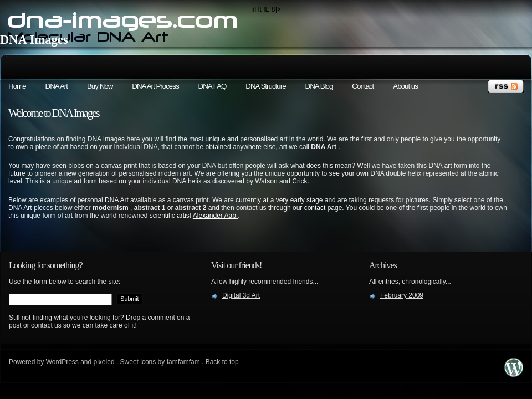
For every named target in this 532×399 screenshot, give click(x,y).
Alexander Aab (215, 216)
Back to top (222, 362)
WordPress (63, 362)
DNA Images (34, 40)
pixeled (105, 362)
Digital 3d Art (241, 295)
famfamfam (184, 362)
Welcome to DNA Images (54, 113)
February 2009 (402, 295)
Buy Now (100, 86)
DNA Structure (265, 86)
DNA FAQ (213, 86)
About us (405, 86)
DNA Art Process (155, 86)
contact (316, 208)
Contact (363, 86)
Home (17, 86)
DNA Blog (319, 86)
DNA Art (57, 86)
